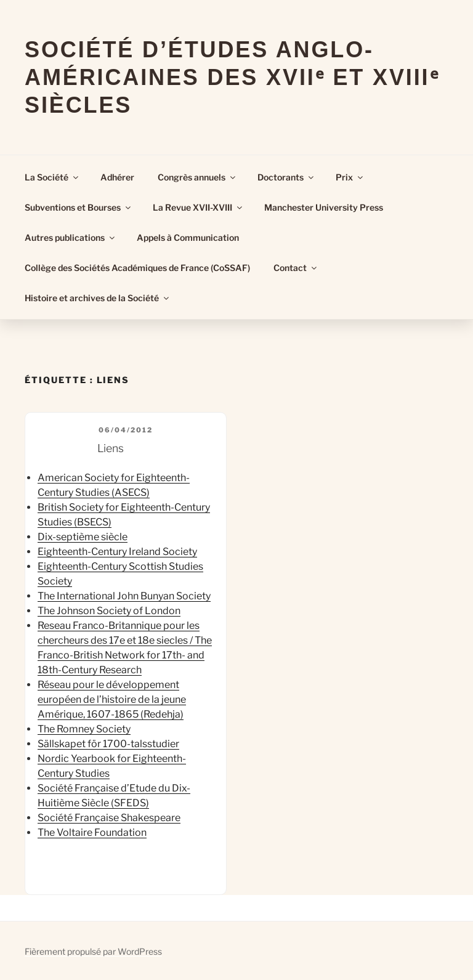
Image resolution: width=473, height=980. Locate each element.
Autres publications (71, 237)
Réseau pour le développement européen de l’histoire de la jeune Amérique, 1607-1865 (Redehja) (112, 699)
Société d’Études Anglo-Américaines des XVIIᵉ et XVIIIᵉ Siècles (232, 77)
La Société (52, 177)
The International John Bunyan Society (124, 596)
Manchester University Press (324, 207)
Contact (296, 268)
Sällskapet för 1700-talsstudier (108, 744)
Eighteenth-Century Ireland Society (117, 552)
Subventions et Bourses (79, 207)
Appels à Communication (188, 237)
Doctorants (286, 177)
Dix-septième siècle (83, 537)
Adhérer (117, 177)
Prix (350, 177)
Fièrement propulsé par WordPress (93, 951)
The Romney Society (84, 729)
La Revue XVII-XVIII (198, 207)
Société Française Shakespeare (109, 818)
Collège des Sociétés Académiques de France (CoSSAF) (137, 268)
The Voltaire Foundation (92, 832)
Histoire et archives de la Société (98, 298)
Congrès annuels (197, 177)
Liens (111, 448)
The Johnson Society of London (109, 611)
